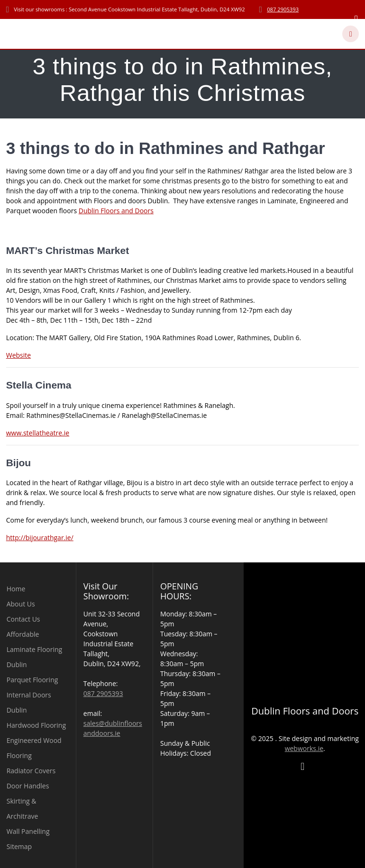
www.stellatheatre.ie (38, 433)
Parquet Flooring (32, 680)
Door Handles (28, 786)
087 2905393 (283, 9)
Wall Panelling (28, 831)
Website (18, 355)
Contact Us (23, 619)
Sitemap (19, 846)
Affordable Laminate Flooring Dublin (34, 649)
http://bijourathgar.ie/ (40, 538)
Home (16, 589)
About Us (21, 604)
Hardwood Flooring (36, 725)
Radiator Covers (31, 771)
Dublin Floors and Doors (116, 211)
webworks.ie (304, 748)
